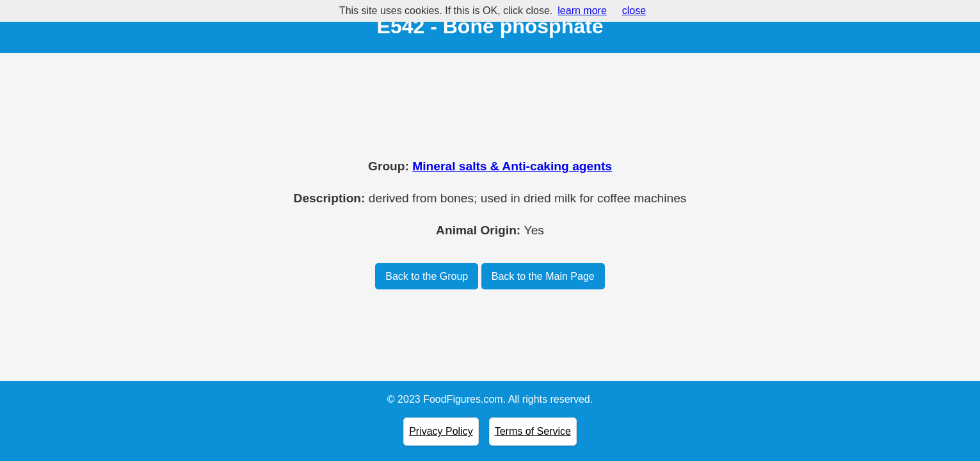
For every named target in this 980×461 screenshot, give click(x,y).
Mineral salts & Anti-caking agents (512, 166)
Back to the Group (427, 276)
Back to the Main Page (543, 276)
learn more (582, 11)
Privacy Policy (441, 431)
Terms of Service (533, 431)
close (634, 11)
